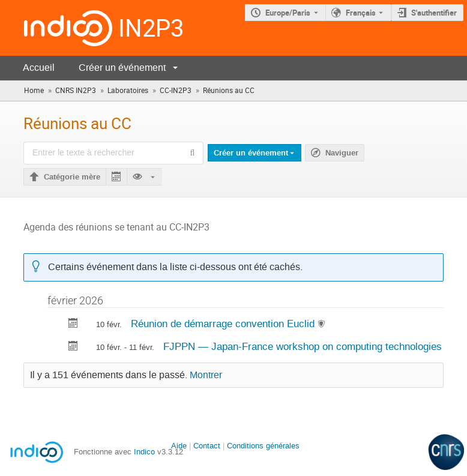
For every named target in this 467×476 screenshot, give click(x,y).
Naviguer (342, 153)
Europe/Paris (288, 13)
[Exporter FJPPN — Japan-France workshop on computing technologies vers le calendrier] (73, 347)
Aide (179, 446)
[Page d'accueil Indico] (56, 28)
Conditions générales (263, 446)
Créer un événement (122, 68)
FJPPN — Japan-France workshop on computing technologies (303, 346)
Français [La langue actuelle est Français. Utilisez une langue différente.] (361, 13)
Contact (207, 446)
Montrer (206, 375)
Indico (144, 452)
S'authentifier (434, 13)
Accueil (39, 68)
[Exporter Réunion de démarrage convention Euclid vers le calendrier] (73, 324)
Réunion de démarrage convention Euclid (224, 324)
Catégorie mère (72, 177)
